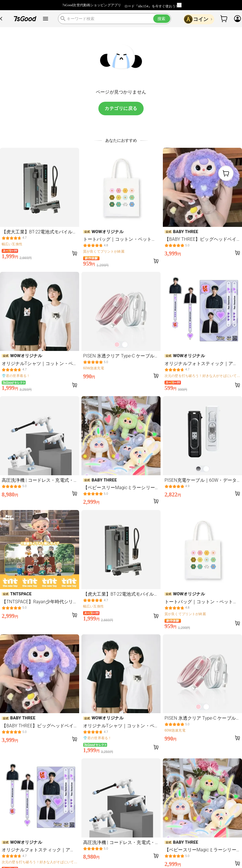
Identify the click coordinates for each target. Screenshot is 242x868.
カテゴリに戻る (121, 108)
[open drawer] (46, 19)
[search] (114, 19)
